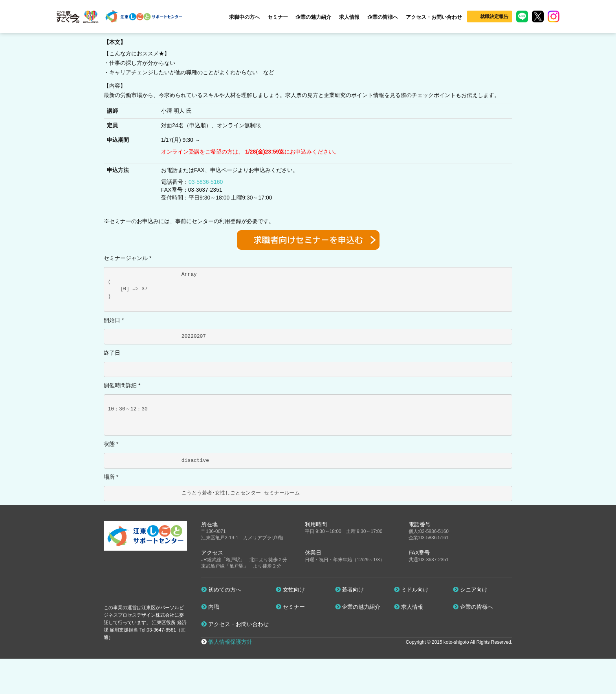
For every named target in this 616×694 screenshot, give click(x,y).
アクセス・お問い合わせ (434, 17)
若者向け (350, 590)
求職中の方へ (244, 17)
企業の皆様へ (383, 17)
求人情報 (349, 17)
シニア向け (470, 590)
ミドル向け (411, 590)
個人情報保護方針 (230, 642)
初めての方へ (221, 590)
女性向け (290, 590)
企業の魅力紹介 (313, 17)
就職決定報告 (494, 16)
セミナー (278, 17)
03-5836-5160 (206, 182)
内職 (210, 607)
